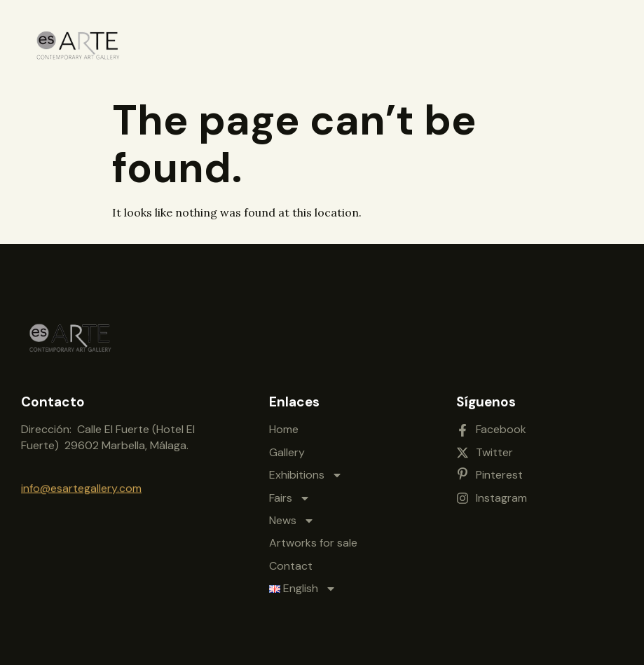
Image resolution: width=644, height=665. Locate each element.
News (292, 518)
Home (284, 427)
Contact (291, 563)
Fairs (290, 495)
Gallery (287, 450)
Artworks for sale (313, 541)
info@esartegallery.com (81, 487)
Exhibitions (306, 472)
